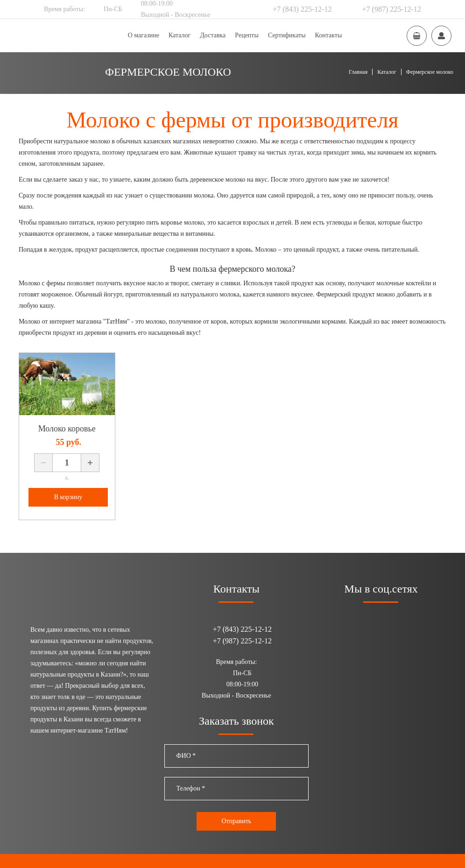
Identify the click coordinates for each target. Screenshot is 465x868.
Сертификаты (287, 35)
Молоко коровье (67, 429)
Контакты (329, 35)
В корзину (68, 497)
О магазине (144, 35)
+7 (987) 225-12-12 (392, 9)
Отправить (237, 821)
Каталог (180, 35)
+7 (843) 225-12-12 (302, 9)
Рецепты (247, 35)
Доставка (213, 35)
